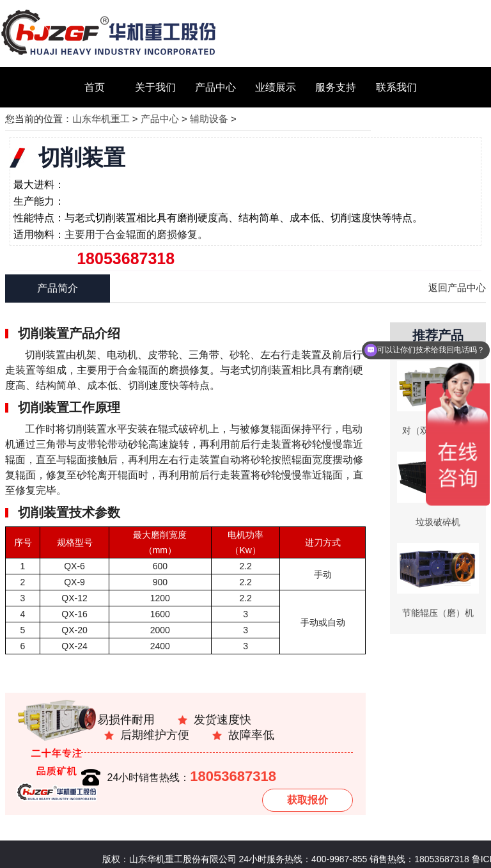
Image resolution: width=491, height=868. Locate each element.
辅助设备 (209, 119)
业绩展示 (276, 87)
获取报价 (308, 800)
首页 (95, 87)
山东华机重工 (101, 119)
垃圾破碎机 (438, 522)
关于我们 (155, 87)
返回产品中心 (457, 288)
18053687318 (233, 776)
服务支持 (336, 87)
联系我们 (396, 87)
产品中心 (215, 87)
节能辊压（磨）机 (438, 613)
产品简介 (58, 288)
